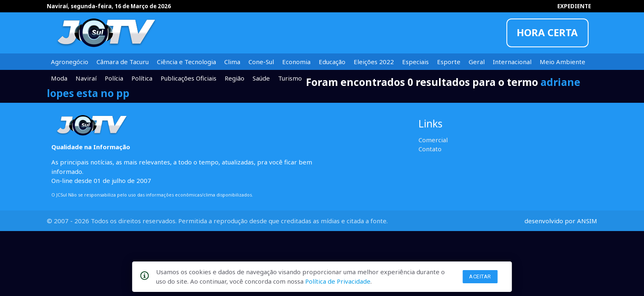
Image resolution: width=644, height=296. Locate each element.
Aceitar (480, 276)
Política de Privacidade (338, 281)
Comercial (433, 140)
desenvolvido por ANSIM (561, 221)
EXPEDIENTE (574, 6)
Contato (430, 149)
